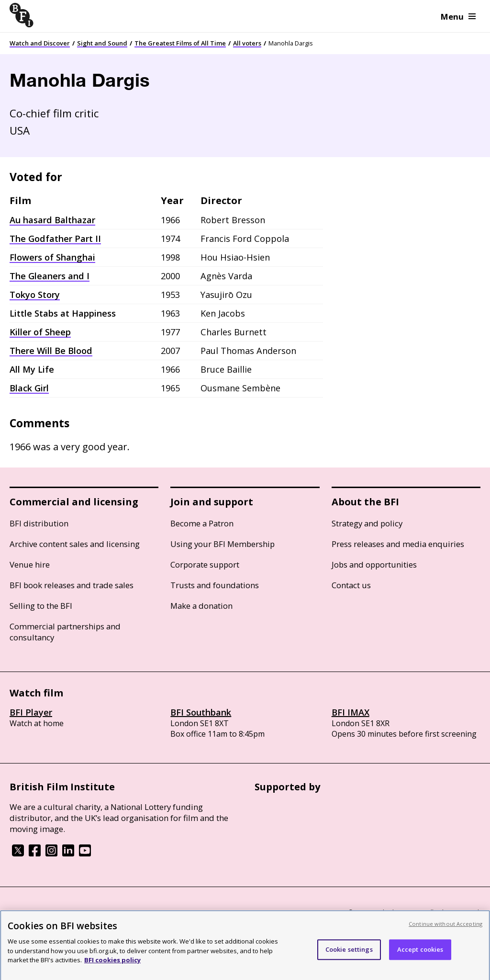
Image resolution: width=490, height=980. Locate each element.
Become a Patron (202, 523)
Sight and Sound (102, 43)
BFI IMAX (351, 712)
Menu (458, 17)
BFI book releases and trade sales (72, 585)
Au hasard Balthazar (52, 220)
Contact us (351, 585)
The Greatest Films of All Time (180, 43)
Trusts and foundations (215, 585)
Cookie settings (349, 957)
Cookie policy (89, 913)
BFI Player (31, 712)
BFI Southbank (201, 712)
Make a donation (201, 606)
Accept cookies (420, 957)
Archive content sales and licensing (75, 544)
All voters (247, 43)
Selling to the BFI (41, 606)
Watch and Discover (40, 43)
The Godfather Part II (55, 239)
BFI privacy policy (36, 913)
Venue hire (30, 564)
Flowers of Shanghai (52, 257)
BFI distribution (39, 523)
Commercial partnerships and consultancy (65, 632)
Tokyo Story (35, 295)
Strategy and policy (367, 523)
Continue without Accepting (445, 932)
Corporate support (205, 564)
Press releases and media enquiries (398, 544)
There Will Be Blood (51, 351)
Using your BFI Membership (223, 544)
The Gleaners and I (50, 276)
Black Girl (29, 388)
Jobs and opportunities (374, 564)
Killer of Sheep (40, 332)
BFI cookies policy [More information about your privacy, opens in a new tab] (112, 968)
